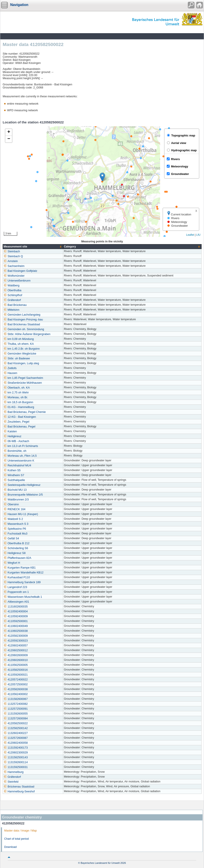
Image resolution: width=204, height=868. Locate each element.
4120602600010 (16, 660)
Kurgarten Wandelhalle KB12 (24, 573)
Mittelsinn (11, 310)
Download (10, 847)
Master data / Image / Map (21, 831)
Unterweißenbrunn (17, 281)
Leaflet (190, 235)
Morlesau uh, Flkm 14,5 (20, 456)
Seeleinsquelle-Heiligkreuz (22, 485)
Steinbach (12, 251)
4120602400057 (16, 646)
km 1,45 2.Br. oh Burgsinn (22, 349)
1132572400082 (16, 704)
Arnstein (11, 261)
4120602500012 (16, 650)
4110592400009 (16, 616)
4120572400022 (16, 680)
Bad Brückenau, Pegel (19, 427)
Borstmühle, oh (15, 451)
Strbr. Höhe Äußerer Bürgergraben (27, 334)
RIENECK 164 (15, 509)
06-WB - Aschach (16, 441)
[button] (102, 177)
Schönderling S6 (16, 548)
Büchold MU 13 (15, 490)
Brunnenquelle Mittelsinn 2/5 (23, 495)
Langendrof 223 (15, 587)
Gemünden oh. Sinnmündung (24, 329)
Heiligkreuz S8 (15, 553)
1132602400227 (16, 733)
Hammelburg (14, 772)
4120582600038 (16, 689)
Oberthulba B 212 (17, 543)
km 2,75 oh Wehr (16, 393)
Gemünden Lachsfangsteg (22, 315)
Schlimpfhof (13, 295)
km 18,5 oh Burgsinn (18, 402)
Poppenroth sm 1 (16, 592)
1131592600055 (16, 714)
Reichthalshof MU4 (17, 466)
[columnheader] (33, 247)
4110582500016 (16, 670)
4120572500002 (16, 684)
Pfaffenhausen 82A (17, 558)
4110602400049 (16, 626)
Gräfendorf (12, 300)
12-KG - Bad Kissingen (20, 417)
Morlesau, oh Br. (16, 397)
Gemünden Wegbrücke (20, 354)
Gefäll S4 (11, 538)
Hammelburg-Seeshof (19, 791)
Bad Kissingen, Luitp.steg (21, 363)
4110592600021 (16, 675)
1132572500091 (16, 709)
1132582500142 (16, 728)
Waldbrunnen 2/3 (16, 500)
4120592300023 (16, 641)
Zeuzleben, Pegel (16, 422)
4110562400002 (16, 694)
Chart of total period (17, 839)
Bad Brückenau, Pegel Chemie (25, 412)
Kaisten (10, 431)
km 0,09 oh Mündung (19, 339)
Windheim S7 (14, 475)
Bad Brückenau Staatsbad (22, 324)
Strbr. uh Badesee (17, 358)
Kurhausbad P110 (17, 577)
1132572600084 (16, 719)
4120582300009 (16, 636)
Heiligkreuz (12, 436)
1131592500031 (16, 767)
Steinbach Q (13, 256)
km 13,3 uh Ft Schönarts (21, 446)
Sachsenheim (14, 266)
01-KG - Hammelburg (19, 407)
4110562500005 (16, 665)
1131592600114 (16, 762)
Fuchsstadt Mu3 (16, 534)
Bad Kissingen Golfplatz (20, 271)
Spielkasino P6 (15, 529)
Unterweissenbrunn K (19, 461)
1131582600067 (16, 699)
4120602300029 (16, 753)
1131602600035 (16, 607)
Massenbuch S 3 (16, 524)
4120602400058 (16, 743)
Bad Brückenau (15, 305)
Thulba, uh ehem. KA (19, 344)
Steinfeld (11, 782)
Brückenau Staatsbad (19, 787)
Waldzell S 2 (13, 519)
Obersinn (11, 504)
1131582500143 (16, 757)
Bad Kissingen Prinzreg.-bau (23, 320)
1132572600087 (16, 738)
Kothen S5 (12, 470)
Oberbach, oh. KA (17, 388)
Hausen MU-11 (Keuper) (21, 514)
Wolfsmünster (14, 276)
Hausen (10, 373)
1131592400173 (16, 748)
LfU (198, 235)
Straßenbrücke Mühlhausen (23, 383)
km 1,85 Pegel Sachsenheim (23, 378)
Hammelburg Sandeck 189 (22, 582)
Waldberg (11, 286)
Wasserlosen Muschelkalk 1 (23, 597)
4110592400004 (16, 611)
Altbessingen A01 (16, 602)
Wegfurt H (12, 563)
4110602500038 (16, 631)
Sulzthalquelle (14, 480)
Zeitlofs (10, 368)
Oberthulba (12, 290)
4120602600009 (16, 655)
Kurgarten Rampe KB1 (20, 568)
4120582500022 (16, 723)
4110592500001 (16, 621)
